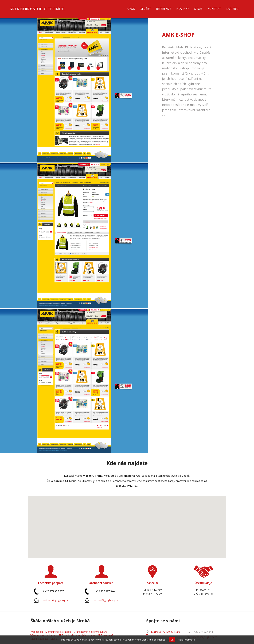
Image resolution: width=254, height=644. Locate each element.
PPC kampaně (105, 635)
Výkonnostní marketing (43, 635)
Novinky (183, 9)
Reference (164, 9)
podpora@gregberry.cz (55, 600)
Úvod (131, 9)
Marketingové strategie (58, 632)
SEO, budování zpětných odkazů (77, 635)
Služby (146, 9)
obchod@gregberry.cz (106, 600)
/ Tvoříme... (38, 9)
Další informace (187, 640)
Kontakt (214, 9)
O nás (198, 9)
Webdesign (37, 632)
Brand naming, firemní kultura (91, 632)
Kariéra (233, 9)
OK (172, 640)
